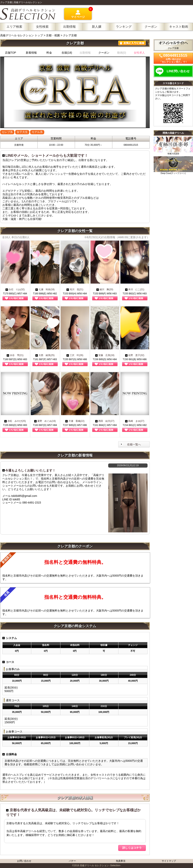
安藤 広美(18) (105, 355)
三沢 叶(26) (75, 355)
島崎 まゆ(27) (135, 421)
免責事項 (121, 861)
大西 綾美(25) (45, 355)
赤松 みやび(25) (15, 421)
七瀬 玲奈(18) (45, 289)
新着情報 (31, 53)
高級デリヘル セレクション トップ (22, 35)
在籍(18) (67, 53)
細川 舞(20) (105, 289)
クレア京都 (70, 35)
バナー (72, 861)
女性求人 (139, 53)
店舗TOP (11, 53)
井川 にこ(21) (135, 289)
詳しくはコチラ (132, 848)
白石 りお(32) (15, 289)
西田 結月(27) (105, 421)
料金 (49, 53)
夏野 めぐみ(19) (45, 421)
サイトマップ (169, 861)
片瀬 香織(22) (75, 421)
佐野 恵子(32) (135, 355)
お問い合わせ (24, 861)
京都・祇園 (53, 35)
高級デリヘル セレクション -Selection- (100, 865)
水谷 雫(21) (15, 355)
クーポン (104, 53)
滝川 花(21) (75, 289)
